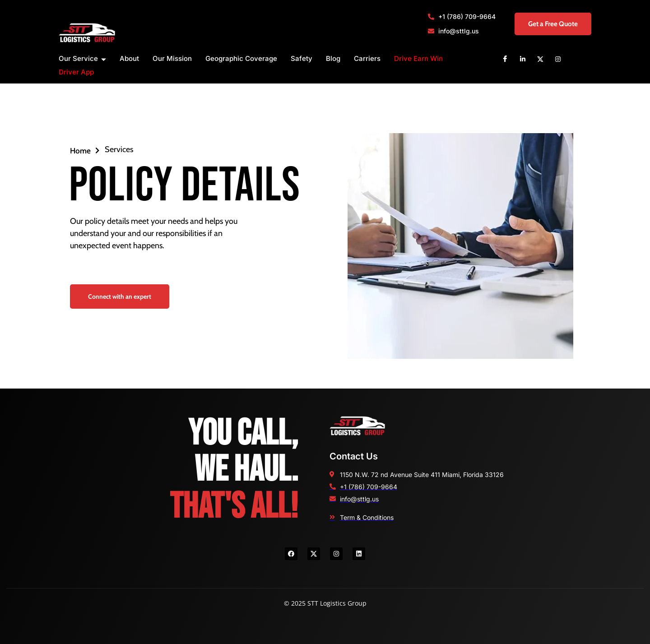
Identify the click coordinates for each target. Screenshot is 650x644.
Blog (333, 58)
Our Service (82, 59)
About (129, 58)
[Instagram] (558, 59)
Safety (302, 58)
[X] (540, 59)
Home (85, 150)
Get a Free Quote (547, 24)
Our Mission (172, 58)
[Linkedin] (523, 59)
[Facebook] (505, 59)
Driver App (76, 72)
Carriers (367, 58)
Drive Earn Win (418, 58)
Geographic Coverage (241, 58)
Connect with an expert (120, 297)
